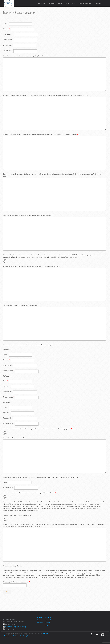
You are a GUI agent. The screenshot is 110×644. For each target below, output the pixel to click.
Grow (60, 3)
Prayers (48, 623)
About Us (42, 3)
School (39, 620)
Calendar (48, 617)
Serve (67, 3)
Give (74, 3)
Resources (100, 3)
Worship (52, 3)
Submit (7, 592)
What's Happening (86, 3)
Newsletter (49, 620)
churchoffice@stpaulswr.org (15, 627)
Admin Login (24, 636)
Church (39, 617)
